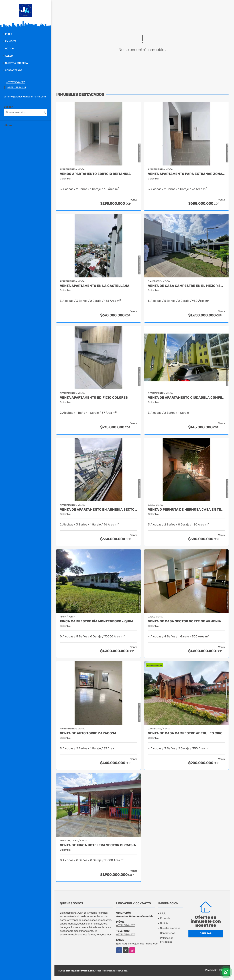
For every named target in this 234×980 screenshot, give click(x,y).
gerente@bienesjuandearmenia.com (25, 97)
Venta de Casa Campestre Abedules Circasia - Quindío (187, 733)
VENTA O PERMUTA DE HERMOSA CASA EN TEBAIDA (187, 510)
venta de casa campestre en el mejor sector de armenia (187, 286)
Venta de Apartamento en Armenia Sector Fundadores (98, 510)
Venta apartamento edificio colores (94, 398)
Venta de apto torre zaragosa (88, 733)
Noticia (10, 49)
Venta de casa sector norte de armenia (185, 621)
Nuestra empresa (16, 63)
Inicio (9, 34)
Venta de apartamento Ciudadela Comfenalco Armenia (187, 398)
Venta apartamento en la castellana (95, 286)
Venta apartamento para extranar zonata (187, 174)
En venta (11, 41)
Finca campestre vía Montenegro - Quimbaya (98, 621)
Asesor (10, 56)
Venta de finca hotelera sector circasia (98, 845)
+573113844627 (15, 82)
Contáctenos (14, 70)
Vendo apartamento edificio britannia (95, 174)
